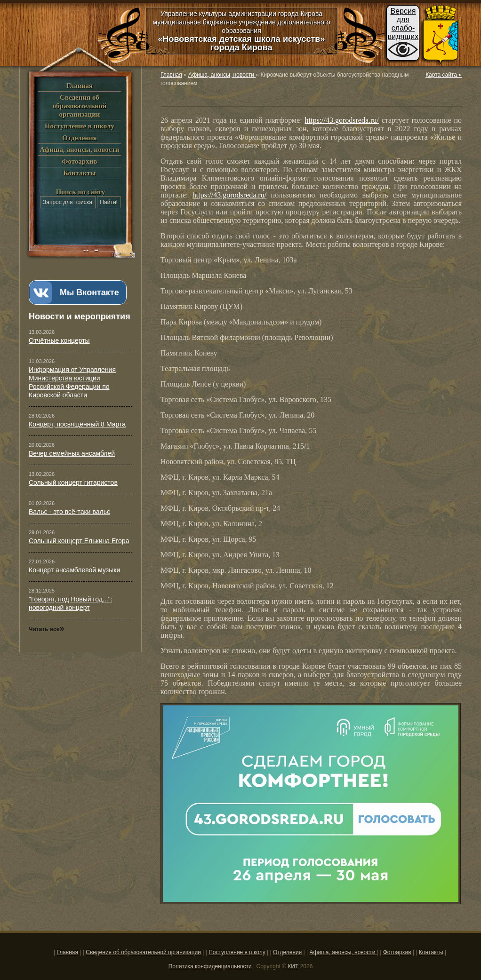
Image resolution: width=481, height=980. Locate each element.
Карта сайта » (444, 75)
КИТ (293, 966)
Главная (80, 86)
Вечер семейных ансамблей (72, 453)
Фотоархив (80, 161)
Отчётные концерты (59, 340)
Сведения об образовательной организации (80, 106)
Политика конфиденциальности (210, 966)
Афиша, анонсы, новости (79, 150)
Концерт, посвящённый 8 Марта (77, 424)
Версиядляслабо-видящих (403, 24)
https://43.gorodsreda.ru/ (342, 120)
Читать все (46, 629)
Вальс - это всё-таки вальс (69, 512)
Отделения (80, 138)
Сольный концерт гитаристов (73, 482)
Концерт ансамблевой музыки (74, 570)
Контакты (79, 173)
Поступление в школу (80, 126)
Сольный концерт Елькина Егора (79, 541)
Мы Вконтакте (89, 292)
